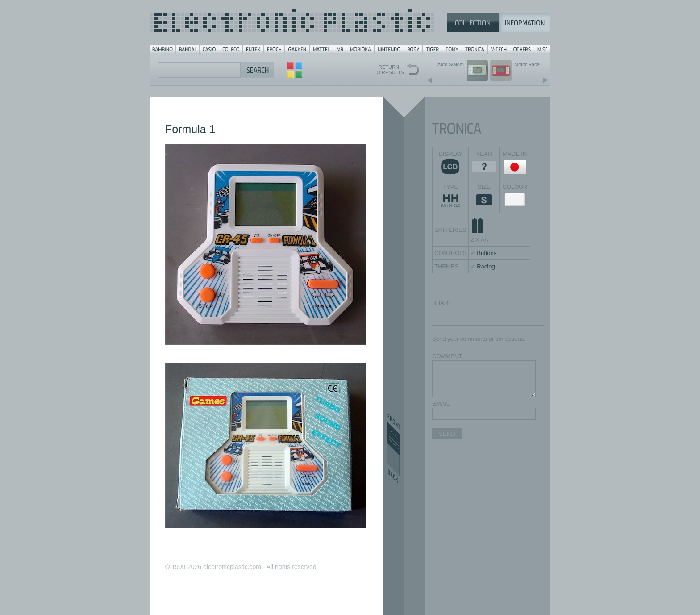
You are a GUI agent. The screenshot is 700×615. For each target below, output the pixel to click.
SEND (447, 434)
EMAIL (441, 404)
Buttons (487, 253)
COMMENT (447, 356)
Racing (486, 266)
